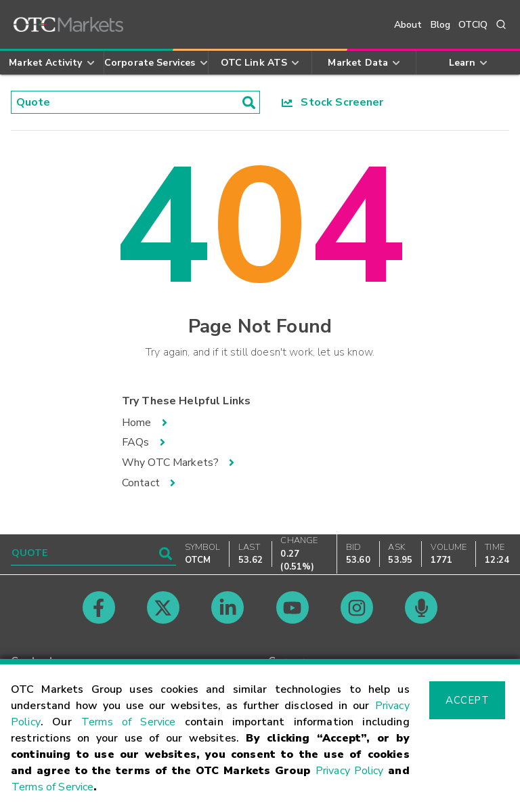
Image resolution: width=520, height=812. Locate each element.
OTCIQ (473, 25)
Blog (441, 25)
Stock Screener (333, 102)
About (408, 25)
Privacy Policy (350, 771)
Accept (467, 700)
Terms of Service (129, 722)
